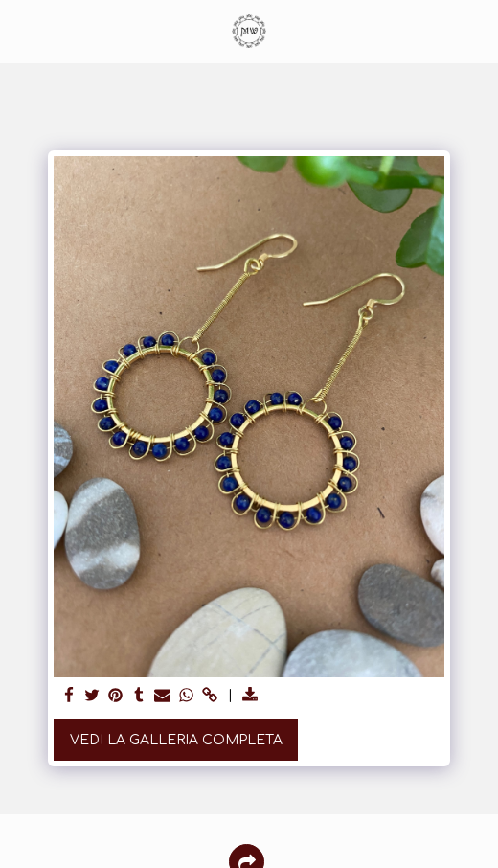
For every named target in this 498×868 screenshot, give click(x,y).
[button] (21, 30)
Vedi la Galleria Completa (176, 740)
